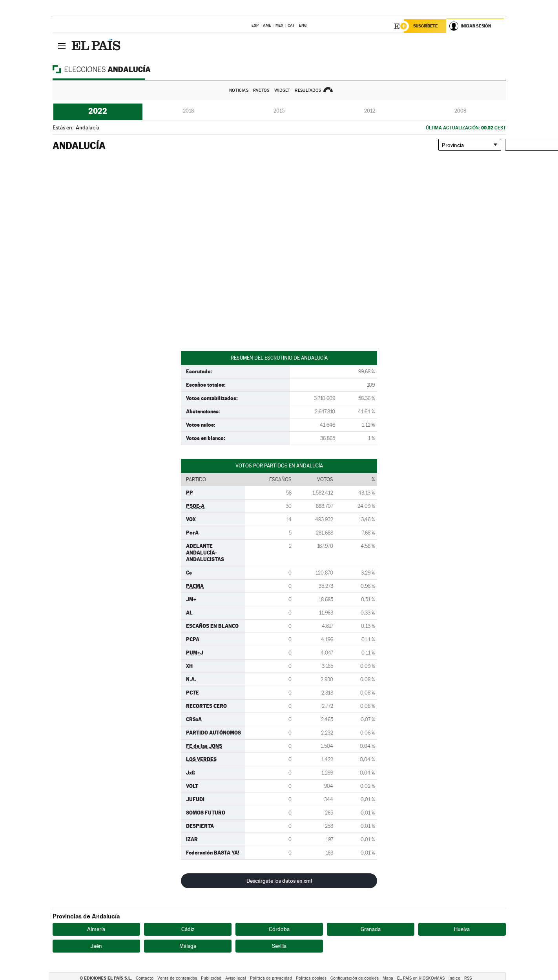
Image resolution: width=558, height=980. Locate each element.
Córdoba (279, 929)
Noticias (239, 90)
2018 (188, 111)
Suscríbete (426, 26)
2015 (279, 111)
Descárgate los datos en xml (279, 881)
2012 (370, 111)
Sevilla (279, 946)
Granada (371, 929)
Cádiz (188, 929)
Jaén (96, 946)
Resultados (308, 90)
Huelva (462, 929)
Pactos (261, 90)
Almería (96, 929)
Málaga (188, 946)
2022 (98, 111)
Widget (282, 90)
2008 (460, 111)
